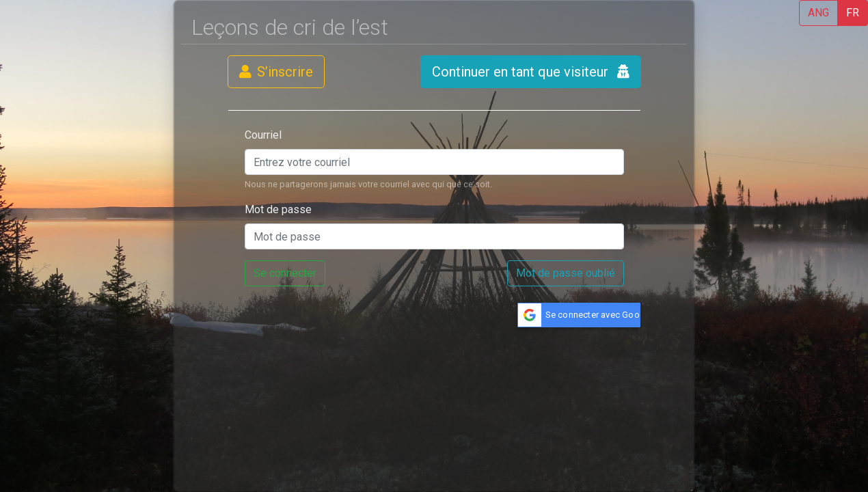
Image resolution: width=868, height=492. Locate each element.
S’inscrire (276, 72)
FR (853, 13)
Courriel (263, 135)
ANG (818, 13)
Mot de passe (278, 209)
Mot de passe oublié (566, 273)
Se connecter (285, 273)
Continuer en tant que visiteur (531, 72)
